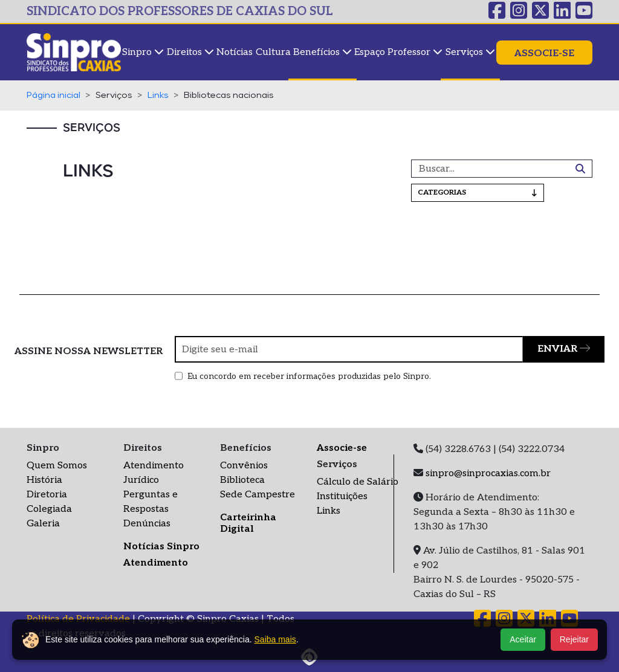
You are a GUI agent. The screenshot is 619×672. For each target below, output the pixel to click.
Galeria (43, 524)
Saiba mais (275, 639)
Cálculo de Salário (358, 482)
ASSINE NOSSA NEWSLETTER (89, 351)
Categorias (478, 192)
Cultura (273, 52)
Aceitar (523, 639)
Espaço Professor (398, 52)
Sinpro (143, 52)
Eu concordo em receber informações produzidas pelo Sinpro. (309, 376)
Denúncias (147, 524)
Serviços (470, 52)
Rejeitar (574, 639)
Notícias (235, 52)
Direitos (190, 52)
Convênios (244, 466)
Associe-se (544, 53)
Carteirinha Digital (248, 523)
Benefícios (322, 52)
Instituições (342, 496)
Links (158, 95)
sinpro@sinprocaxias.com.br (488, 473)
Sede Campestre (258, 495)
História (44, 480)
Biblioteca (242, 480)
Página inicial (53, 95)
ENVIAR (564, 349)
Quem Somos (57, 466)
